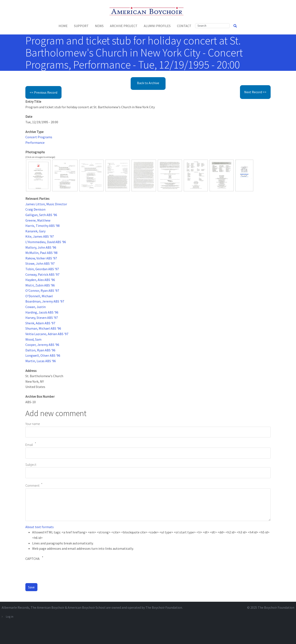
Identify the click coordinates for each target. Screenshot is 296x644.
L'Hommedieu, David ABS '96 (46, 242)
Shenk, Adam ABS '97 (40, 323)
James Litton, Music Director (46, 204)
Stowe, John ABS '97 (40, 263)
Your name (33, 424)
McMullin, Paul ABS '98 (41, 253)
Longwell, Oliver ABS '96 (43, 355)
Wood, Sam (33, 339)
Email (29, 445)
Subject (31, 465)
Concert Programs (39, 137)
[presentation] (58, 571)
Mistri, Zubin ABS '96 (40, 285)
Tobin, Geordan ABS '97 (42, 269)
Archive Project (124, 26)
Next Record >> (255, 92)
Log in (10, 617)
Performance (35, 143)
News (99, 26)
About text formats (40, 527)
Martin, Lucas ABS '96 (41, 361)
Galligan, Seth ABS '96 (41, 215)
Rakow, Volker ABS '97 (41, 258)
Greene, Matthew (38, 220)
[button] (38, 175)
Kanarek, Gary (35, 231)
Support (81, 26)
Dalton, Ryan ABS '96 (40, 350)
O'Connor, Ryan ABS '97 (42, 290)
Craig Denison (35, 209)
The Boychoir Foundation (276, 607)
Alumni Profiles (157, 26)
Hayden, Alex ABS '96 (40, 280)
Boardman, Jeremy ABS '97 (45, 301)
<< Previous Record (43, 92)
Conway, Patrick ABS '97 (42, 274)
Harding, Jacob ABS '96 (42, 312)
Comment (32, 485)
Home (63, 26)
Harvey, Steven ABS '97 (42, 318)
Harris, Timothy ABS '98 (42, 226)
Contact (184, 26)
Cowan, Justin (36, 307)
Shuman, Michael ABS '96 (43, 328)
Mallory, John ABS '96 (41, 247)
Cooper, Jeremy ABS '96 (42, 345)
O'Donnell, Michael (39, 296)
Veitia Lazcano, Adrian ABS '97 (47, 334)
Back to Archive (148, 83)
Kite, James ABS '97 (40, 236)
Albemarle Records (15, 607)
